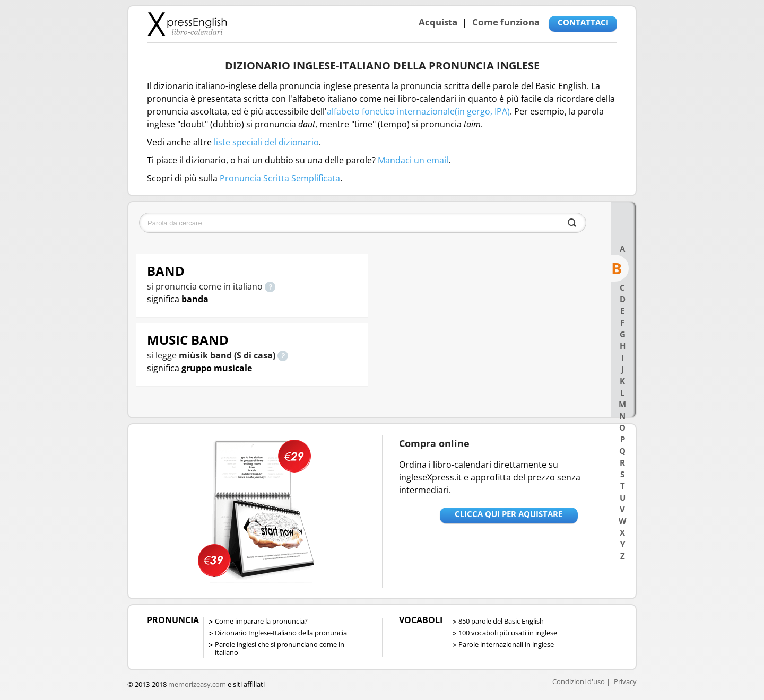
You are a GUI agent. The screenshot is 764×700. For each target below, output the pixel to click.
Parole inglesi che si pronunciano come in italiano (280, 648)
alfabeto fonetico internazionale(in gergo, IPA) (418, 111)
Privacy (625, 681)
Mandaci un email (413, 160)
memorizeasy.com (197, 684)
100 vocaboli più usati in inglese (508, 633)
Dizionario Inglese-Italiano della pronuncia (281, 633)
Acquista (438, 22)
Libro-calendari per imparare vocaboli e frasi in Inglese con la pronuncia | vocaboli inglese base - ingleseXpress (187, 24)
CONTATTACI (583, 22)
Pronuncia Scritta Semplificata (280, 178)
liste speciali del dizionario (266, 142)
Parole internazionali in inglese (506, 644)
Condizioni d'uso (579, 681)
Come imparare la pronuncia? (261, 621)
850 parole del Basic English (501, 621)
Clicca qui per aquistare (509, 514)
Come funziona (506, 22)
